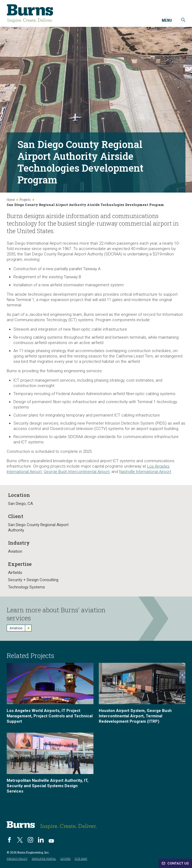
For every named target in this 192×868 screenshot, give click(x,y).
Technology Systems (27, 587)
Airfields (15, 573)
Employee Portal (44, 859)
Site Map (81, 859)
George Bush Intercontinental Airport (77, 472)
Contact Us (175, 863)
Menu (167, 21)
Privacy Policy (17, 859)
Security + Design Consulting (33, 580)
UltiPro (66, 859)
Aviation (15, 551)
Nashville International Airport (145, 472)
